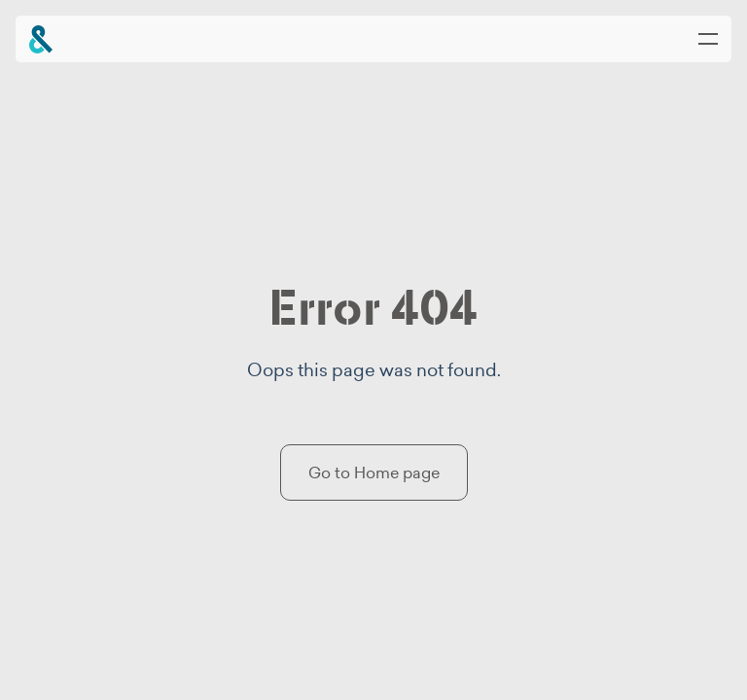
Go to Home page (374, 472)
